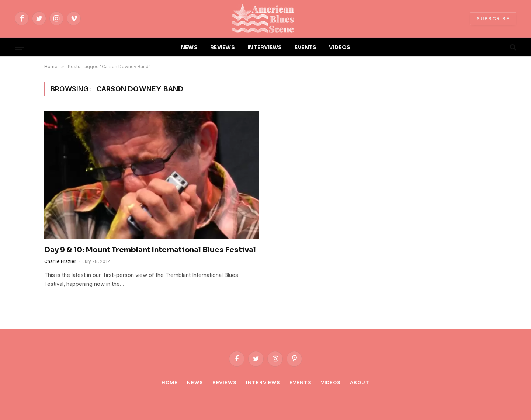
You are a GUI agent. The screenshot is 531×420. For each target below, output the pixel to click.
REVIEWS (223, 47)
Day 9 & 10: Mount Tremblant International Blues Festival (150, 250)
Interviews (263, 382)
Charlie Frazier (60, 261)
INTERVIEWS (265, 47)
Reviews (225, 382)
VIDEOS (340, 47)
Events (300, 382)
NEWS (189, 47)
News (195, 382)
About (360, 382)
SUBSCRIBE (493, 18)
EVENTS (306, 47)
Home (170, 382)
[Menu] (20, 47)
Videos (331, 382)
